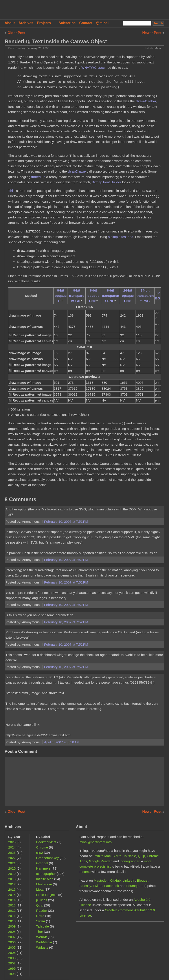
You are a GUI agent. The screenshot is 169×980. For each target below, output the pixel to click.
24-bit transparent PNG (145, 296)
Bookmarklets (46, 842)
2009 (12, 926)
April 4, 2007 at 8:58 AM (62, 742)
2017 (12, 884)
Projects (44, 23)
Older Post (16, 33)
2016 (12, 889)
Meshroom (44, 884)
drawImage (77, 171)
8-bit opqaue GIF (61, 296)
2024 (12, 847)
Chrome (42, 847)
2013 (12, 905)
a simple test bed (121, 237)
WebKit (41, 937)
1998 (12, 974)
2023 (12, 853)
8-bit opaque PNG (93, 296)
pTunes (42, 900)
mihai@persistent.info (96, 842)
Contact (86, 23)
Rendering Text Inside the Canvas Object (56, 41)
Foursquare (135, 886)
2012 (12, 911)
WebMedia (44, 942)
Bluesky (85, 886)
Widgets (42, 947)
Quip (40, 905)
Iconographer (46, 874)
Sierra (41, 921)
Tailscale (42, 926)
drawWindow (146, 101)
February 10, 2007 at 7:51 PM (66, 522)
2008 (12, 932)
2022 (12, 858)
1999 (12, 968)
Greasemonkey (47, 858)
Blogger (143, 880)
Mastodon (101, 880)
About (10, 23)
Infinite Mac (45, 879)
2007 (12, 937)
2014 (12, 900)
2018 (12, 879)
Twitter (97, 886)
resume (85, 872)
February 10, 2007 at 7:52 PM (66, 560)
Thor (39, 932)
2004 (12, 953)
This (11, 191)
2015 (12, 895)
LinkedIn (129, 880)
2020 (12, 868)
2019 (12, 874)
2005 (12, 947)
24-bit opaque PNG (128, 296)
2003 (12, 958)
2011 (12, 916)
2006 (12, 942)
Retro (40, 916)
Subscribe (67, 23)
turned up (38, 177)
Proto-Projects (47, 895)
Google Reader (100, 861)
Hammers (43, 868)
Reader (42, 911)
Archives (26, 23)
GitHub (115, 880)
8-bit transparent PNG (111, 296)
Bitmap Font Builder (106, 182)
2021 (12, 863)
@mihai (102, 23)
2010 (12, 921)
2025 (12, 842)
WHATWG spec (93, 68)
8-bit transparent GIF (77, 296)
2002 (12, 963)
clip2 (39, 853)
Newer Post (152, 33)
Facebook (112, 886)
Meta (158, 48)
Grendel (42, 863)
